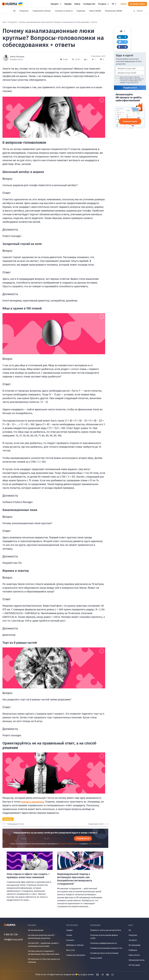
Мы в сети (70, 950)
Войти (124, 4)
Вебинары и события (75, 945)
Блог (4, 22)
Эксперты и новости (64, 11)
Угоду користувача (95, 844)
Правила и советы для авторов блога (106, 930)
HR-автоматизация (36, 930)
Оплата (69, 935)
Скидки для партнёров (76, 955)
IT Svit (83, 975)
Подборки (81, 11)
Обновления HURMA (113, 11)
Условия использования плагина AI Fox (106, 948)
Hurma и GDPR (96, 958)
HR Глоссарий (134, 965)
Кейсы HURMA (95, 11)
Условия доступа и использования (104, 953)
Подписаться (83, 838)
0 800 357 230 (11, 935)
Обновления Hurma (136, 960)
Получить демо (138, 4)
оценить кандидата (33, 802)
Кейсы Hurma (134, 955)
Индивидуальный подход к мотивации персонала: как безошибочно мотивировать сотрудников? (75, 879)
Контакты (70, 940)
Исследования (134, 945)
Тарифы (69, 930)
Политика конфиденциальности (103, 943)
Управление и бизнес (42, 11)
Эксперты (133, 940)
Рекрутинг (24, 11)
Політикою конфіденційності (69, 844)
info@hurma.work (13, 940)
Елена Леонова (17, 57)
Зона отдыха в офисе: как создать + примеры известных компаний (28, 876)
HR (14, 11)
